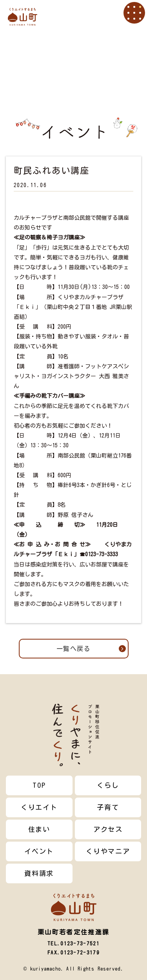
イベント (39, 851)
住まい (39, 829)
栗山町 (23, 17)
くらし (108, 785)
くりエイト (39, 807)
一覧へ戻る (91, 649)
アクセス (108, 829)
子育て (108, 807)
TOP (39, 785)
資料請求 (39, 873)
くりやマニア (108, 851)
